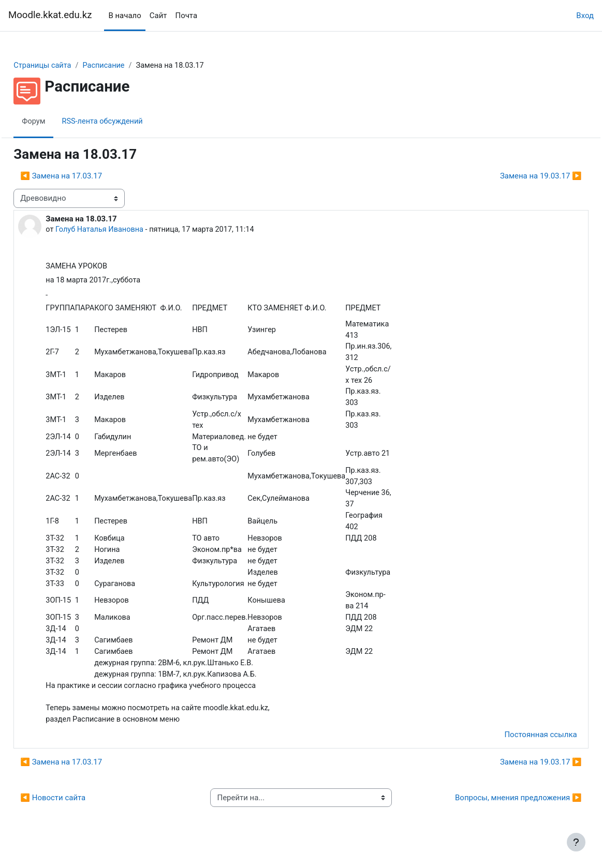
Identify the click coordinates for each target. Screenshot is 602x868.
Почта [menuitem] (186, 16)
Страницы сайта (67, 66)
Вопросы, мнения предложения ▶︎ (495, 811)
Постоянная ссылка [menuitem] (518, 748)
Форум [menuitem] (57, 122)
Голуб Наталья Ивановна (124, 230)
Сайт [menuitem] (158, 16)
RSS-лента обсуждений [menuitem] (128, 122)
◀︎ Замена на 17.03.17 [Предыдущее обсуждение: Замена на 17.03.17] (84, 176)
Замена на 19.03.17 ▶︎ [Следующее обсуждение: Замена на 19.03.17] (518, 176)
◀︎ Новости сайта (76, 811)
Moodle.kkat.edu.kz (50, 15)
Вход (585, 16)
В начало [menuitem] (124, 16)
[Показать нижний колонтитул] (576, 842)
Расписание (129, 66)
